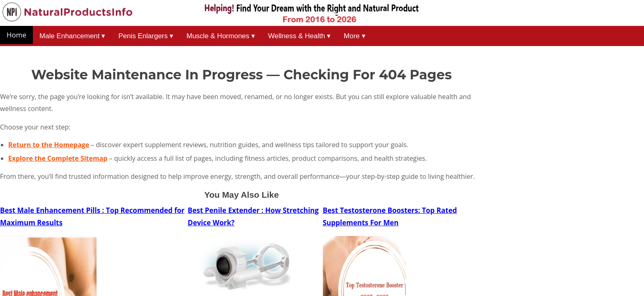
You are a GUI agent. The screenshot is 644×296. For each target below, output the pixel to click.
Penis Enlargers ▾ (146, 36)
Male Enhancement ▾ (72, 36)
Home (16, 35)
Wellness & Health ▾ (299, 36)
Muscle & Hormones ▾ (221, 36)
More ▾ (354, 36)
